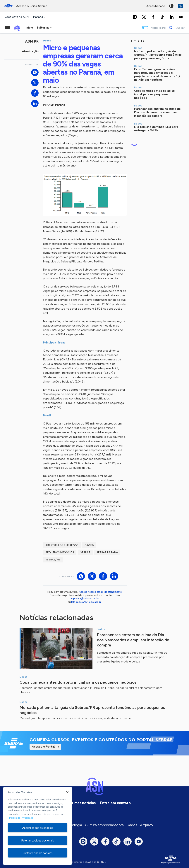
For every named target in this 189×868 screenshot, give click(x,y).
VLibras (181, 6)
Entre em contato (115, 803)
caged (89, 545)
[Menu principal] (7, 28)
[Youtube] (181, 17)
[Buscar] (176, 28)
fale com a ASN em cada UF (87, 602)
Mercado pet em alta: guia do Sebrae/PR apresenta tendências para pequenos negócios (92, 710)
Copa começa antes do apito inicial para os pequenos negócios (78, 682)
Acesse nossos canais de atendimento (100, 592)
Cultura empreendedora (104, 825)
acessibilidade (156, 6)
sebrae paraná (107, 552)
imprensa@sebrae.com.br (85, 598)
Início (29, 28)
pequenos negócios (60, 552)
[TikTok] (162, 17)
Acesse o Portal (43, 747)
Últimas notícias (82, 803)
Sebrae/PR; (53, 560)
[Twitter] (144, 17)
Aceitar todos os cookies (38, 828)
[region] (38, 826)
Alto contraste (171, 6)
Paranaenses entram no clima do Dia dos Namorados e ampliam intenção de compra (133, 640)
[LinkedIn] (172, 17)
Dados (132, 825)
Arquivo (146, 825)
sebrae (85, 552)
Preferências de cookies (38, 853)
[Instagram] (135, 17)
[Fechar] (67, 792)
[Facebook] (153, 17)
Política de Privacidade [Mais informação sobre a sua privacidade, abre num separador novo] (21, 818)
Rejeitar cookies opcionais (38, 840)
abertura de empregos (62, 545)
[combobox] (40, 17)
